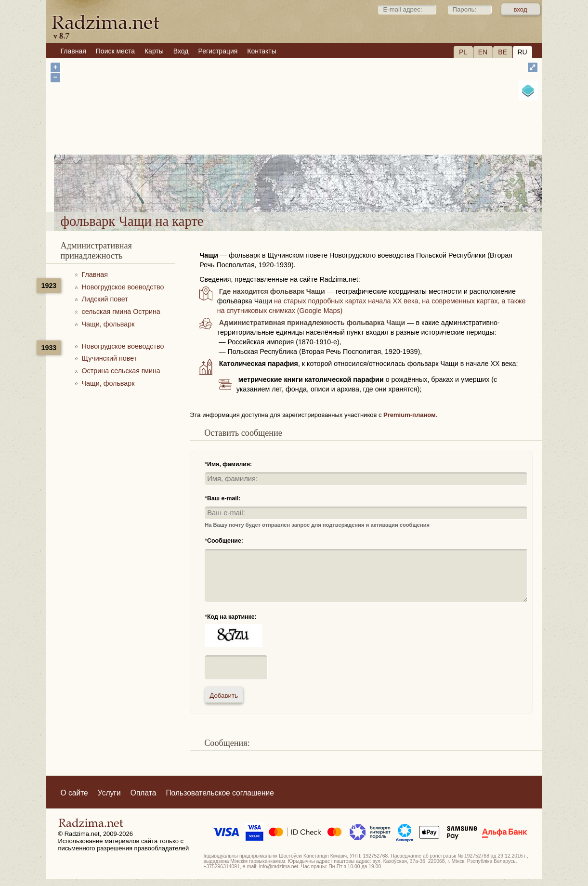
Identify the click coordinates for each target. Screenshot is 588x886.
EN (483, 52)
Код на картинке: (232, 617)
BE (503, 52)
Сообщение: (225, 541)
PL (463, 52)
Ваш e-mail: (224, 498)
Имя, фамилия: (229, 464)
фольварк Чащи (330, 187)
